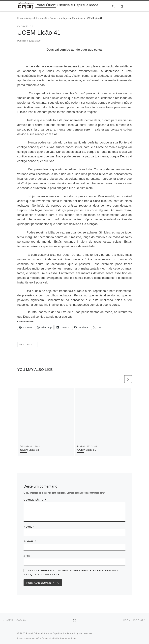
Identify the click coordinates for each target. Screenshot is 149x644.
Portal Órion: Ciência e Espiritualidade (48, 633)
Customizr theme (68, 638)
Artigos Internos (34, 18)
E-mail (30, 541)
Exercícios (78, 18)
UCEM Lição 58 (29, 450)
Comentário (35, 500)
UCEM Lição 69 (87, 450)
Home (21, 18)
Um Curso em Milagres (57, 18)
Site (27, 556)
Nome (29, 527)
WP (38, 638)
